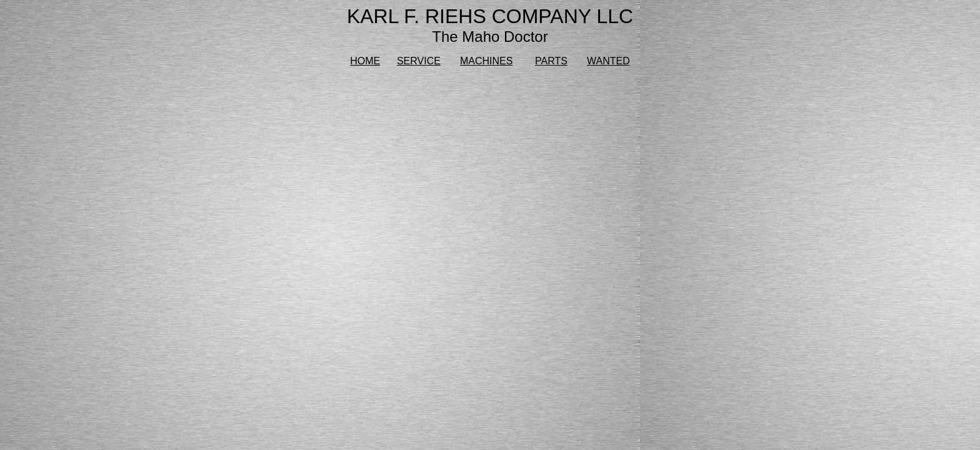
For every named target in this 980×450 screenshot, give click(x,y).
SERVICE (419, 61)
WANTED (608, 61)
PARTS (551, 61)
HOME (365, 61)
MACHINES (486, 61)
